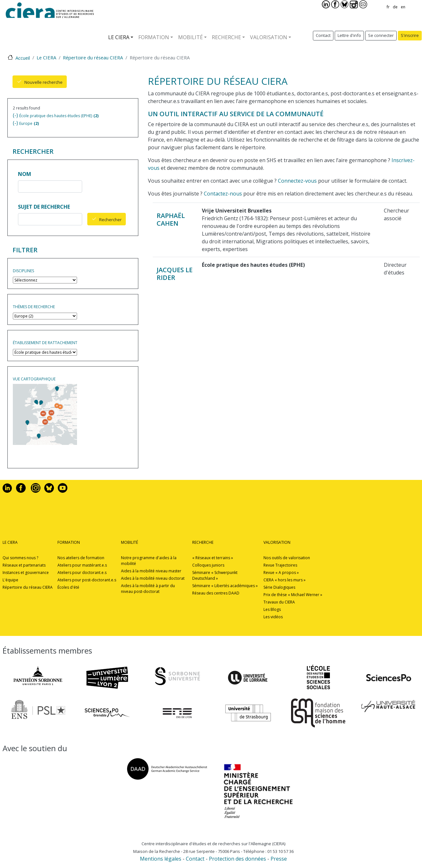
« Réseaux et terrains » (213, 558)
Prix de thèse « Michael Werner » (293, 595)
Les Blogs (272, 609)
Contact (195, 859)
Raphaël (171, 216)
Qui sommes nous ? (20, 558)
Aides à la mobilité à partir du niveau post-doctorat (148, 589)
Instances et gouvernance (26, 573)
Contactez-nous (223, 194)
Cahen (168, 223)
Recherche (226, 37)
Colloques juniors (208, 565)
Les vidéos (273, 617)
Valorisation (269, 37)
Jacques (170, 270)
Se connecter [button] (381, 35)
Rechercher (110, 220)
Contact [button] (323, 35)
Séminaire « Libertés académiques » (225, 586)
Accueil (23, 58)
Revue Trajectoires (280, 565)
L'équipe (10, 580)
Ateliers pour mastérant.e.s (82, 565)
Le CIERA (119, 37)
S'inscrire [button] (410, 35)
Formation (154, 37)
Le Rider (175, 274)
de (395, 7)
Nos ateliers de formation (81, 558)
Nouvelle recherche (43, 82)
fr (388, 7)
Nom (25, 174)
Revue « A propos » (281, 573)
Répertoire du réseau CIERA (93, 57)
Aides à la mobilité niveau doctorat (153, 578)
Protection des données (238, 859)
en (403, 7)
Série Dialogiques (279, 587)
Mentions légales (161, 859)
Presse (279, 859)
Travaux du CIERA (279, 602)
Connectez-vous (297, 181)
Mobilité (190, 37)
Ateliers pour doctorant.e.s (82, 573)
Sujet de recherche (44, 207)
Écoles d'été (68, 587)
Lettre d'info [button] (349, 35)
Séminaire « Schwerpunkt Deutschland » (215, 575)
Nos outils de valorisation (287, 558)
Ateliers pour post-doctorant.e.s (87, 580)
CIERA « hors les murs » (284, 580)
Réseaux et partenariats (24, 565)
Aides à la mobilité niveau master (151, 571)
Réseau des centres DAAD (216, 593)
